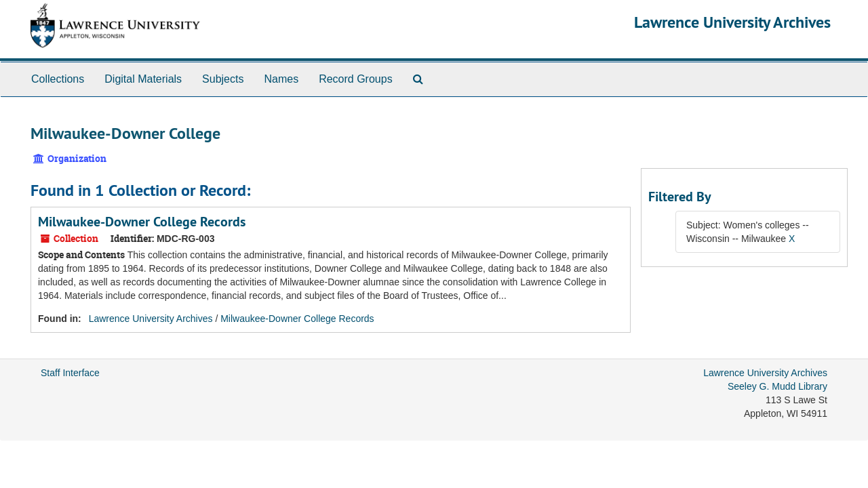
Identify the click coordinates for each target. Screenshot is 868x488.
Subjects (223, 79)
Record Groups (356, 79)
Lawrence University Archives (732, 22)
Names (281, 79)
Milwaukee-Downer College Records (142, 222)
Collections (58, 79)
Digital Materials (143, 79)
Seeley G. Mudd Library (777, 386)
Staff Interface (70, 373)
